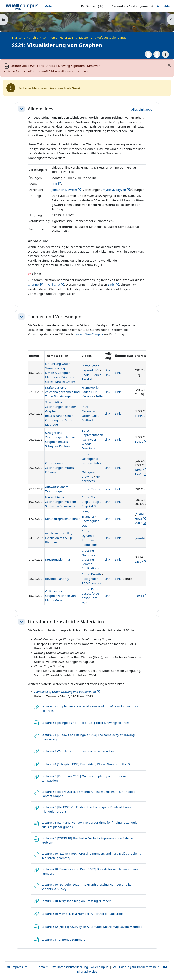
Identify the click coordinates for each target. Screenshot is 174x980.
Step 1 (95, 497)
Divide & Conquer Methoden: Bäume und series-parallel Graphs (61, 377)
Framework (90, 387)
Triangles (88, 516)
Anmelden (164, 6)
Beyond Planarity (57, 579)
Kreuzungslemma (58, 559)
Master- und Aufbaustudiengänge (103, 37)
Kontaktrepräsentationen (63, 519)
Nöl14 (140, 595)
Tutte (99, 396)
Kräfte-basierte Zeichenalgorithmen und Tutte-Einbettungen (63, 392)
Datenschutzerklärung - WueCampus (80, 967)
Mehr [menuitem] (48, 6)
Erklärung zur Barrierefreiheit (136, 967)
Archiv (34, 37)
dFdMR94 (142, 514)
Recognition (90, 579)
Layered (87, 370)
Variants (87, 396)
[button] (94, 6)
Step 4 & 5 (89, 506)
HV (97, 370)
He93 (139, 518)
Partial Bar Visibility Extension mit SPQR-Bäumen (59, 538)
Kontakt (40, 967)
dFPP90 (140, 416)
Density (96, 574)
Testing (96, 489)
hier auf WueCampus (88, 334)
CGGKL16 (142, 538)
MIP (85, 602)
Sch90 (139, 441)
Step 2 (86, 502)
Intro (85, 407)
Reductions (90, 545)
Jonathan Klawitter (64, 190)
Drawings (88, 448)
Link (107, 370)
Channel (34, 284)
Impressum (17, 967)
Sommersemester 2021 (59, 37)
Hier (54, 184)
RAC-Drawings (92, 583)
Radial (86, 375)
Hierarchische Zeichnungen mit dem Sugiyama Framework (61, 502)
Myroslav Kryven (114, 190)
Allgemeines (41, 109)
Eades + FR (89, 392)
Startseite (19, 37)
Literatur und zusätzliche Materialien (66, 622)
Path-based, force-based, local (91, 593)
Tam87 (140, 470)
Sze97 (139, 562)
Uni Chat (54, 284)
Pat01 (139, 474)
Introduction (91, 366)
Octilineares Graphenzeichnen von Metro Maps (61, 596)
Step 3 (97, 502)
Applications (90, 568)
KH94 (139, 523)
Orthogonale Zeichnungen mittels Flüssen (60, 467)
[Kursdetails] (165, 54)
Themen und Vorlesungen (55, 317)
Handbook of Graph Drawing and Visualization (65, 692)
